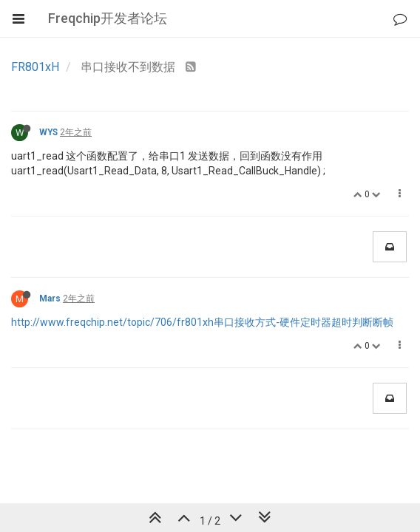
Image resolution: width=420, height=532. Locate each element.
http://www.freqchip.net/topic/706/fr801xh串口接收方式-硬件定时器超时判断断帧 (202, 322)
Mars (50, 299)
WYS (48, 132)
